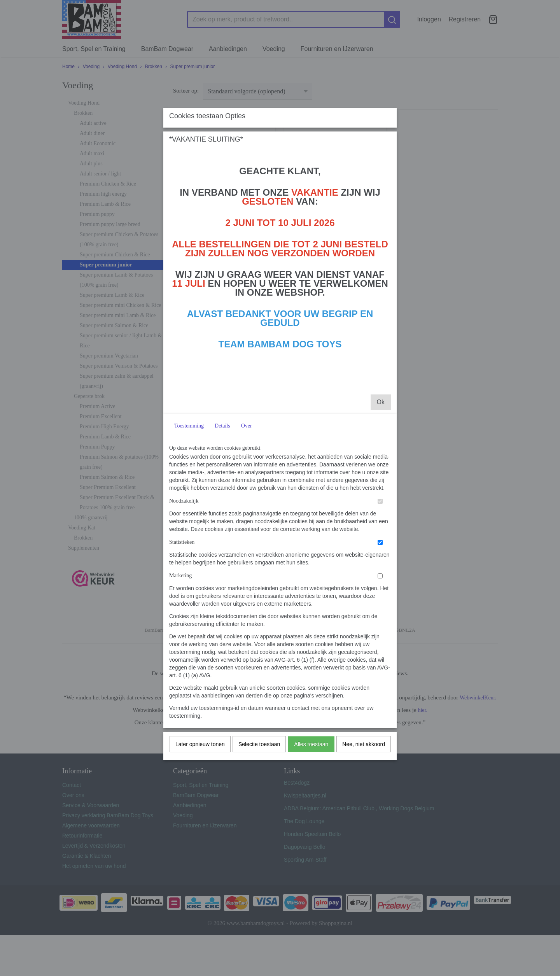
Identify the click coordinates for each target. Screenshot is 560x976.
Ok (381, 530)
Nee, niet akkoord (364, 872)
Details (222, 553)
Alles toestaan (311, 872)
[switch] (380, 629)
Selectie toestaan (259, 872)
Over (247, 553)
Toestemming (189, 553)
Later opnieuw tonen (200, 872)
